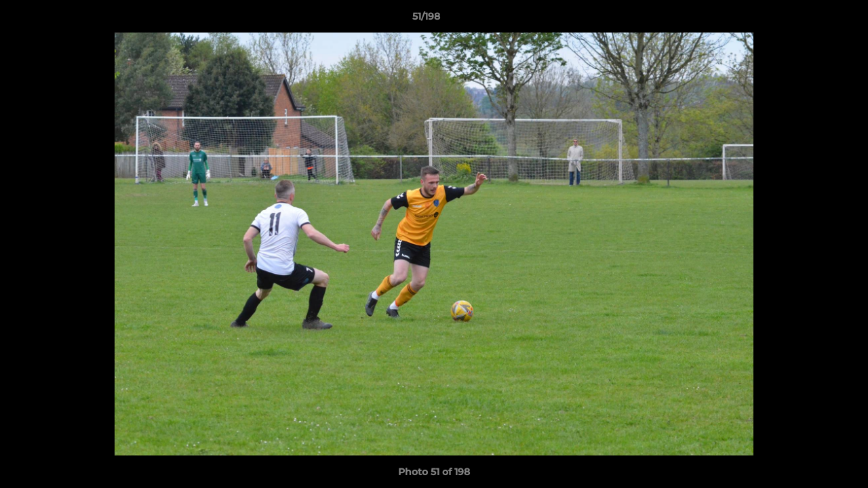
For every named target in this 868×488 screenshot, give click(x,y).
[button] (811, 20)
